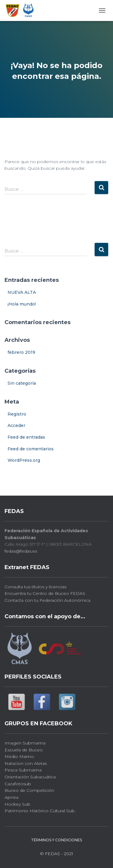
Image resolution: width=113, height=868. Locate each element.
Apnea (11, 797)
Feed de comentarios (31, 449)
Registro (17, 414)
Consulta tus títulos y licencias (35, 587)
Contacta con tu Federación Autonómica (47, 600)
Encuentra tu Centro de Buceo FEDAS (45, 593)
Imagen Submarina (25, 743)
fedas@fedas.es (21, 551)
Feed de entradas (26, 437)
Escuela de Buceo (24, 750)
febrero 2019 (21, 352)
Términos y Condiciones (56, 840)
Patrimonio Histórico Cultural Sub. (40, 811)
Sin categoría (22, 383)
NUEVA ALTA (22, 292)
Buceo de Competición (29, 790)
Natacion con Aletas (26, 763)
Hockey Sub (17, 804)
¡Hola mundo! (22, 304)
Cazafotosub (18, 784)
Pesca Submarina (23, 770)
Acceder (16, 425)
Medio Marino (19, 756)
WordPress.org (24, 460)
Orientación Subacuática (30, 777)
